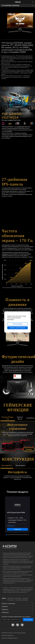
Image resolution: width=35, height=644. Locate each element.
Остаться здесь (18, 324)
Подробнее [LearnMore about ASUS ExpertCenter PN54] (18, 529)
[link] (18, 2)
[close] (29, 313)
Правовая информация (8, 635)
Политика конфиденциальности (10, 638)
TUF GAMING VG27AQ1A (10, 6)
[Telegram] (22, 625)
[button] (2, 2)
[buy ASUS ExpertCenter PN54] (16, 513)
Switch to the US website (18, 328)
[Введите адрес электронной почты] (12, 620)
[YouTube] (13, 625)
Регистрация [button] (28, 620)
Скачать (29, 449)
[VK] (17, 625)
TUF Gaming (10, 600)
